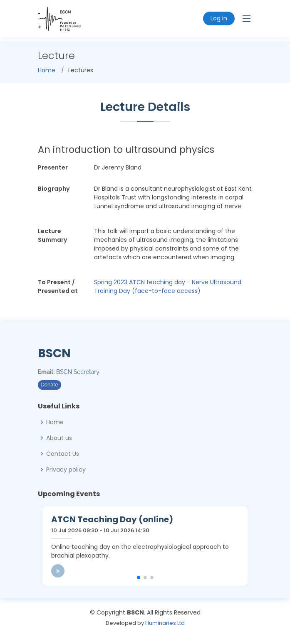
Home (47, 70)
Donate (50, 385)
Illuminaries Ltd (165, 623)
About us (59, 438)
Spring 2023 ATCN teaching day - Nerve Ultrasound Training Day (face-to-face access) (168, 286)
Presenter (53, 167)
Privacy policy (66, 469)
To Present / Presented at (58, 286)
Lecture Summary (52, 235)
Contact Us (63, 454)
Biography (54, 189)
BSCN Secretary (78, 372)
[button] (139, 578)
